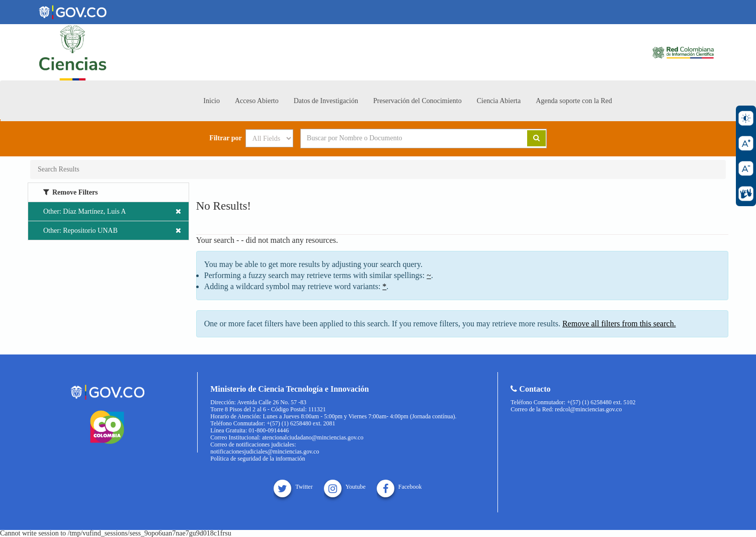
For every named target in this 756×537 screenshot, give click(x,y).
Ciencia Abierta (499, 101)
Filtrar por (226, 138)
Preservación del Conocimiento (417, 101)
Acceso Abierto (257, 101)
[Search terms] (401, 138)
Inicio (212, 101)
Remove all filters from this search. (619, 324)
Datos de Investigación (326, 101)
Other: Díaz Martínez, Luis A (112, 211)
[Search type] (269, 138)
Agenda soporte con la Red (574, 101)
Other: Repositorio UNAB (112, 231)
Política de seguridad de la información (258, 459)
